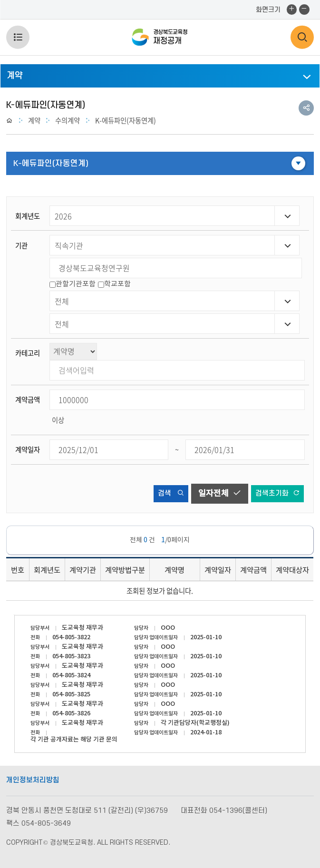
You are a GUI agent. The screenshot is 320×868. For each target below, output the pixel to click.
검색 (171, 493)
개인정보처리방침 (33, 780)
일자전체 (220, 493)
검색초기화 (277, 493)
